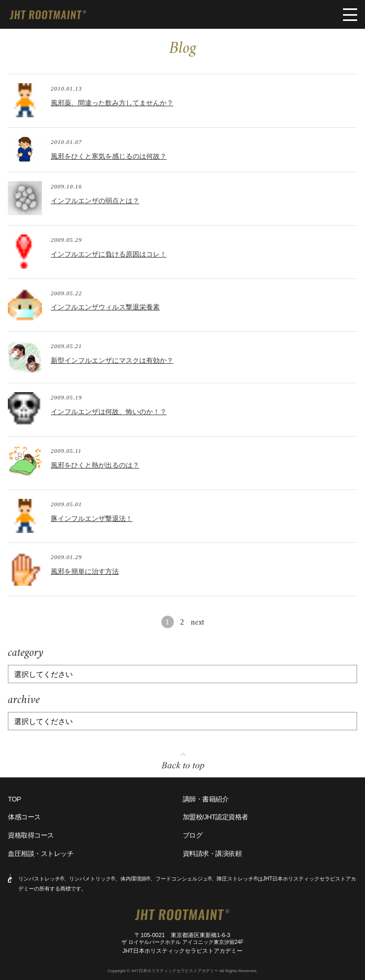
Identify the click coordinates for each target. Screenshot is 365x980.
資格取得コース (31, 835)
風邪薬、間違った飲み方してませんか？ (112, 103)
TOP (14, 799)
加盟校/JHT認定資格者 (215, 817)
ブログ (193, 835)
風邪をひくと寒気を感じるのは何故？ (109, 156)
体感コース (24, 817)
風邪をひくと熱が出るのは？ (95, 465)
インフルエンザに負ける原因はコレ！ (109, 254)
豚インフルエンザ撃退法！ (92, 519)
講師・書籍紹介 (206, 799)
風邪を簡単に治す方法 (85, 571)
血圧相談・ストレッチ (41, 854)
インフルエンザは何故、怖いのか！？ (109, 412)
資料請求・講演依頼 (212, 854)
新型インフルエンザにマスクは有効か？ (112, 360)
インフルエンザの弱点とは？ (95, 201)
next (197, 623)
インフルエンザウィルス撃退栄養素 (105, 307)
